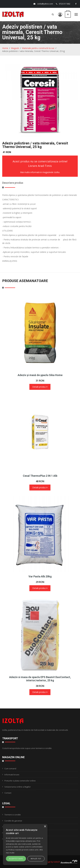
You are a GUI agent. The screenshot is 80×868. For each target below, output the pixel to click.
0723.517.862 (65, 4)
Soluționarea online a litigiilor (18, 787)
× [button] (45, 827)
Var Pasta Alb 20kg (40, 576)
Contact (8, 793)
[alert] (25, 844)
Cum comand (10, 769)
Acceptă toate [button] (16, 859)
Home (5, 48)
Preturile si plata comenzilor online (20, 781)
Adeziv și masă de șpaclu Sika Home (40, 375)
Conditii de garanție (13, 821)
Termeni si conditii (13, 815)
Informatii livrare (12, 775)
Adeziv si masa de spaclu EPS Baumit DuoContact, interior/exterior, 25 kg (40, 679)
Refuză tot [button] (36, 859)
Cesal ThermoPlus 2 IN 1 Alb (40, 476)
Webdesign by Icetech (50, 862)
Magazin (15, 48)
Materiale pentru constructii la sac (38, 48)
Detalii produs (40, 387)
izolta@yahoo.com (45, 4)
